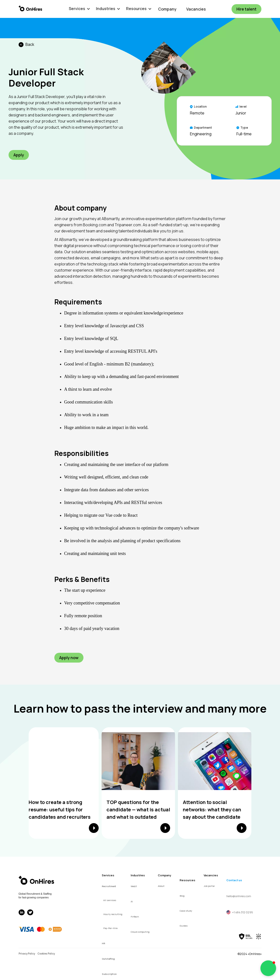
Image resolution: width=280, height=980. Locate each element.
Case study (186, 911)
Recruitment (109, 886)
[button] (77, 9)
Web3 (134, 886)
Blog (182, 896)
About (161, 886)
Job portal (209, 886)
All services (110, 900)
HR (103, 943)
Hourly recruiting (113, 914)
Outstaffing (108, 959)
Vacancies (196, 9)
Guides (184, 926)
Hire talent (246, 9)
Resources (187, 880)
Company (167, 9)
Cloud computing (140, 932)
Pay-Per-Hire (110, 928)
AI (132, 901)
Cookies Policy (46, 954)
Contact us (234, 880)
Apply (19, 155)
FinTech (135, 917)
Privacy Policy (27, 954)
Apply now (69, 658)
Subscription (109, 974)
